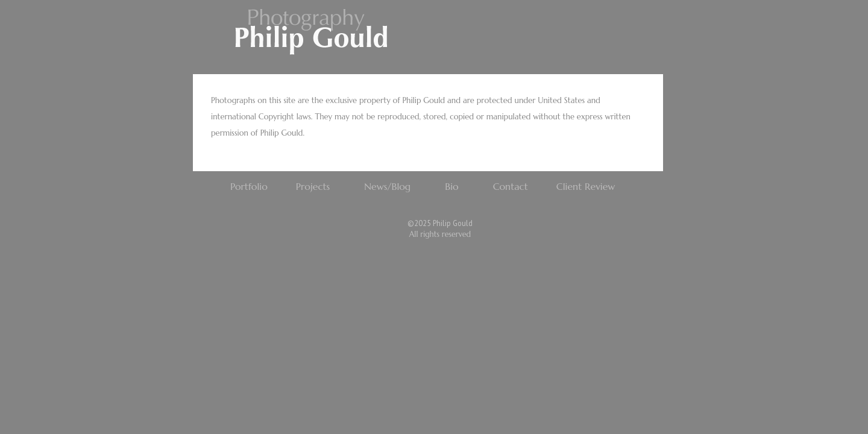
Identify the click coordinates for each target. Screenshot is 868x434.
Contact (511, 186)
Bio (451, 186)
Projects (313, 186)
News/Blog (387, 186)
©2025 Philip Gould (440, 223)
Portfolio (249, 186)
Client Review (586, 186)
